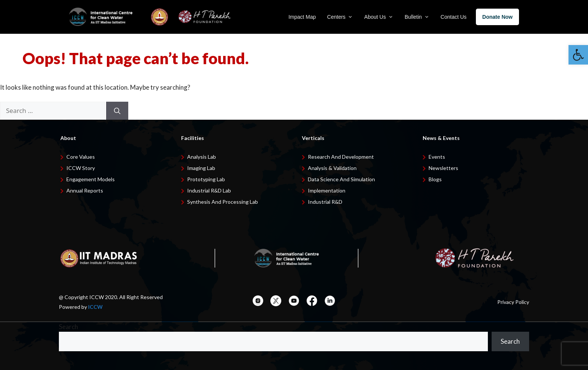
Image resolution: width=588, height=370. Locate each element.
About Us (379, 17)
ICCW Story (81, 168)
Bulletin (417, 17)
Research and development (341, 157)
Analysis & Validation (332, 168)
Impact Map (302, 17)
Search (68, 327)
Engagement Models (91, 179)
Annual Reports (85, 190)
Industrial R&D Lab (209, 190)
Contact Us (454, 17)
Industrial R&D (325, 202)
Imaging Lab (201, 168)
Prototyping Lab (206, 179)
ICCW (95, 307)
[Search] (117, 111)
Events (437, 157)
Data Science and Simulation (341, 179)
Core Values (81, 157)
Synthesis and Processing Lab (223, 202)
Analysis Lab (202, 157)
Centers (340, 17)
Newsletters (443, 168)
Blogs (435, 179)
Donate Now (497, 17)
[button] (578, 55)
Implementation (327, 190)
